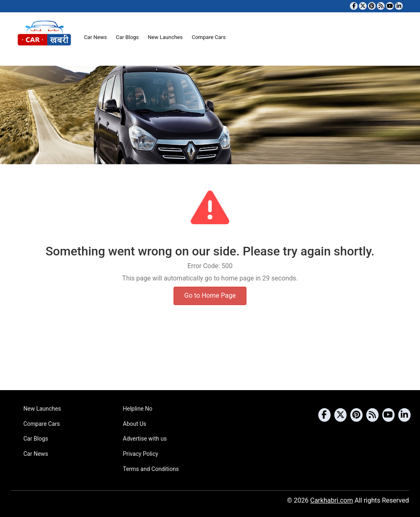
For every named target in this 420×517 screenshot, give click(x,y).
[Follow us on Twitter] (363, 6)
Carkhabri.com (331, 500)
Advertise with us (145, 439)
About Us (135, 424)
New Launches (165, 37)
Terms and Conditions (151, 469)
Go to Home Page (210, 295)
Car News (96, 37)
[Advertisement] (210, 358)
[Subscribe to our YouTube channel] (390, 6)
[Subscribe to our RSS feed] (381, 6)
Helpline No (138, 409)
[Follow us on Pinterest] (372, 6)
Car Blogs (127, 37)
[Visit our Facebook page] (354, 6)
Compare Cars (209, 37)
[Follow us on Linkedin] (399, 6)
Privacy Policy (141, 454)
